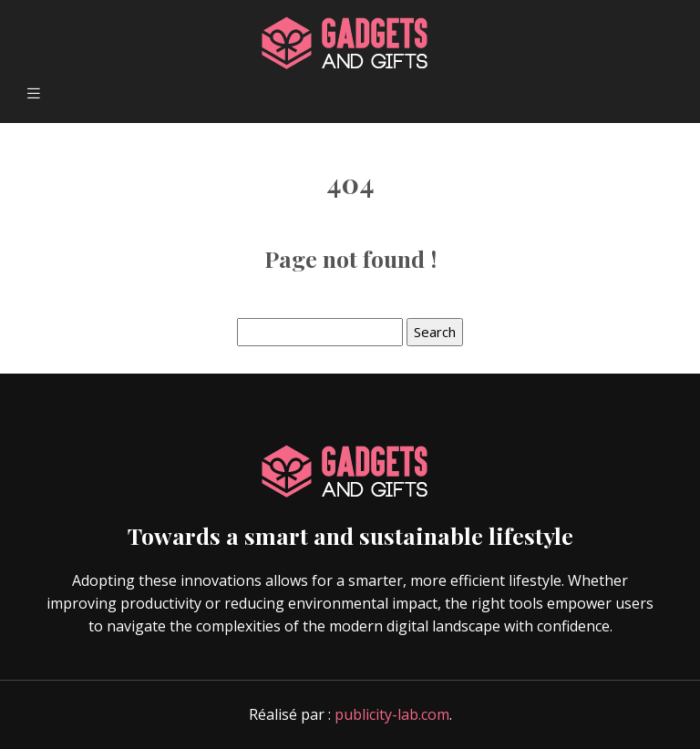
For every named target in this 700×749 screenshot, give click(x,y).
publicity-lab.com (392, 714)
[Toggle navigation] (34, 93)
